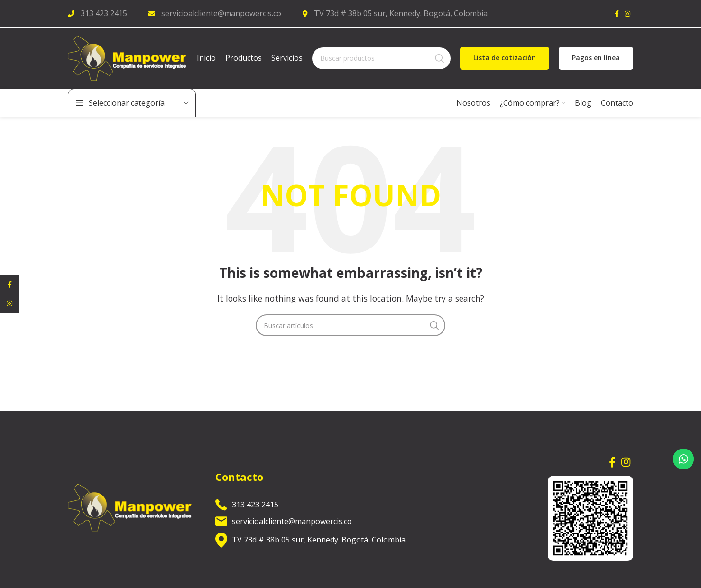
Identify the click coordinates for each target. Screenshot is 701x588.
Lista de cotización (505, 61)
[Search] (381, 61)
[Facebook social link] (617, 14)
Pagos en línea (596, 61)
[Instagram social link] (627, 14)
